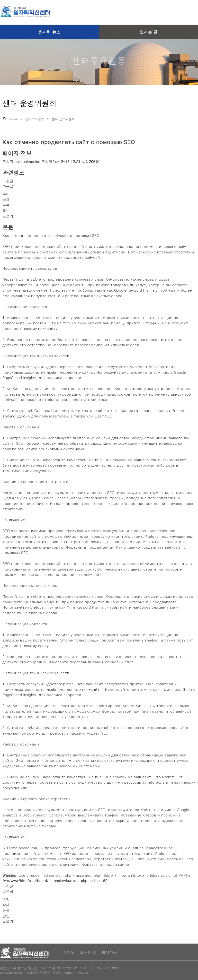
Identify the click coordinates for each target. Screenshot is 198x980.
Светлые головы (40, 826)
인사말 (69, 952)
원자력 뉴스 (49, 32)
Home (10, 119)
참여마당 (109, 952)
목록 (6, 205)
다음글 (8, 186)
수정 (6, 194)
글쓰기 (8, 216)
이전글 (8, 181)
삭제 (6, 200)
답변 (6, 211)
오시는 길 (149, 32)
